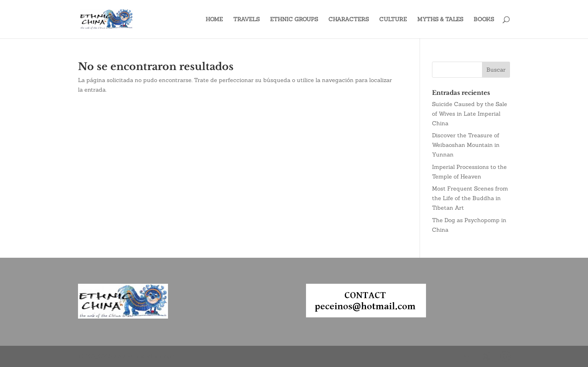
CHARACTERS (349, 20)
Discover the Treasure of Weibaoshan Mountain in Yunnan (466, 145)
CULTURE (393, 20)
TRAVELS (246, 20)
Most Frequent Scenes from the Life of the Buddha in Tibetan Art (470, 198)
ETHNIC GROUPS (294, 20)
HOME (214, 20)
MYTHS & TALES (440, 20)
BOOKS (484, 20)
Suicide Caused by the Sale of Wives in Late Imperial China (470, 114)
